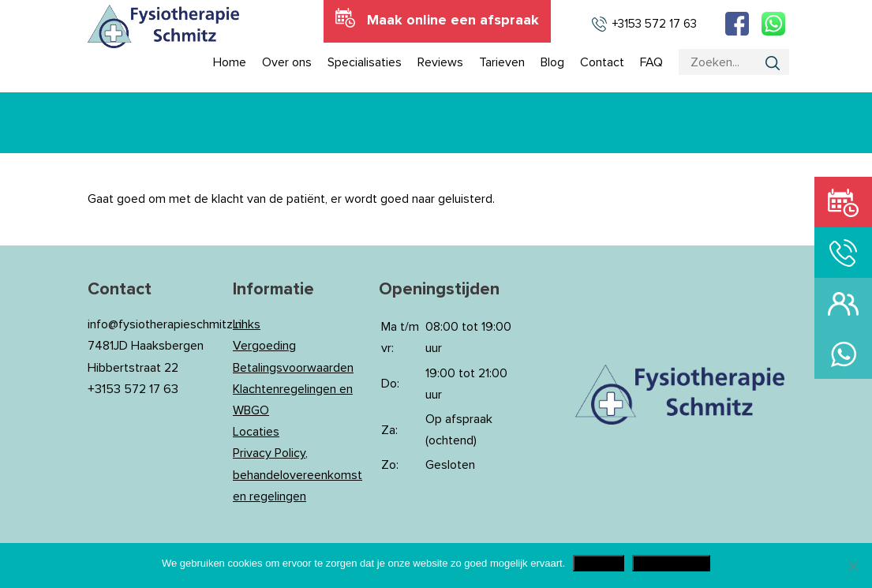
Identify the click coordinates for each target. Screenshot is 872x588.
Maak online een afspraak (453, 21)
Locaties (256, 432)
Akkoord (599, 563)
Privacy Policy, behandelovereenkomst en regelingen (298, 474)
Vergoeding (264, 346)
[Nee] (852, 566)
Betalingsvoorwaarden (293, 368)
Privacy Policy (671, 563)
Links (247, 324)
